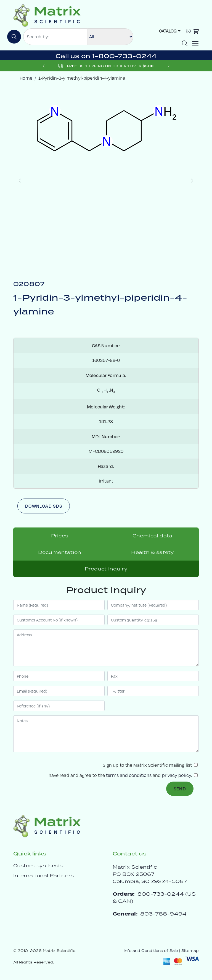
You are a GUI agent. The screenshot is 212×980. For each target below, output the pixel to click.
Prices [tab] (60, 536)
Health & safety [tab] (152, 552)
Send (180, 789)
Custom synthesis (38, 866)
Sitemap (190, 951)
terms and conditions (129, 775)
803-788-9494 (163, 914)
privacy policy (177, 775)
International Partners (43, 876)
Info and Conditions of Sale (151, 951)
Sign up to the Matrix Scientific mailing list (150, 765)
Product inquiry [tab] (106, 569)
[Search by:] (55, 37)
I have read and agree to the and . (122, 775)
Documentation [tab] (60, 552)
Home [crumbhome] (26, 78)
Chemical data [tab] (152, 536)
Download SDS (44, 506)
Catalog (168, 31)
